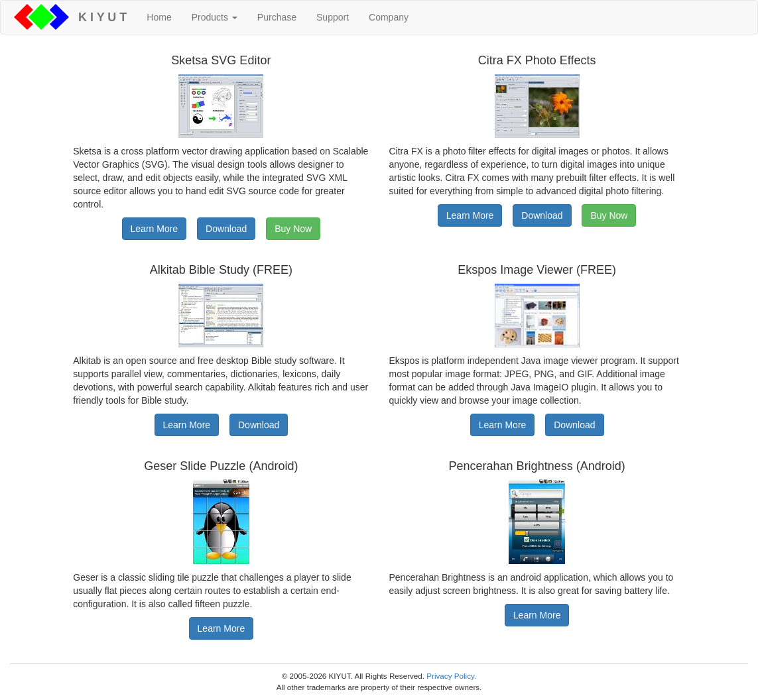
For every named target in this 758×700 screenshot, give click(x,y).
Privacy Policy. (451, 676)
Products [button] (215, 17)
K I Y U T (99, 17)
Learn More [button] (155, 229)
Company (389, 17)
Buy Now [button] (293, 229)
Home (159, 17)
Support (333, 17)
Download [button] (226, 229)
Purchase (277, 17)
